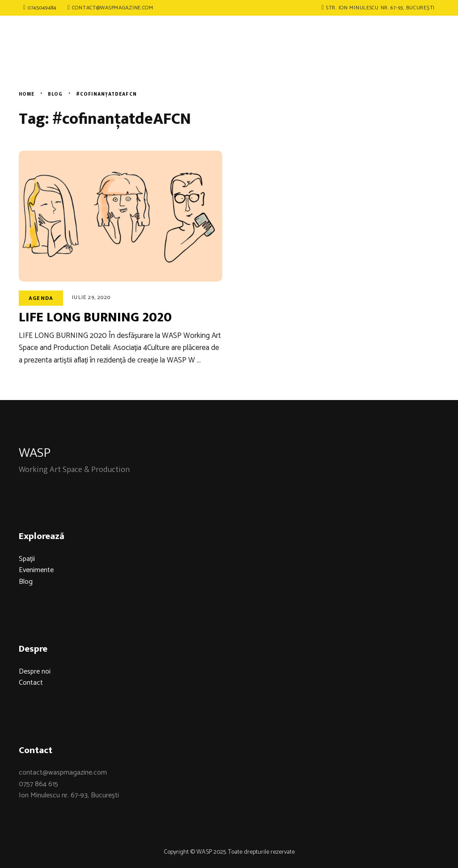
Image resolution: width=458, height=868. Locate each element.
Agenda (41, 298)
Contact (31, 683)
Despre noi (35, 672)
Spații (27, 559)
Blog (26, 582)
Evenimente (36, 570)
